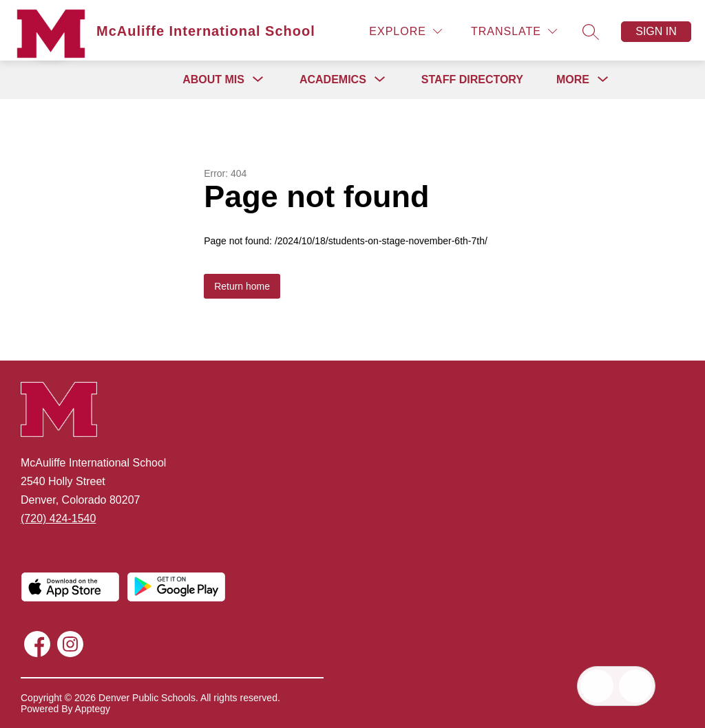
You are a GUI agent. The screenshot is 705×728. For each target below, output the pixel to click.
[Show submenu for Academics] (333, 80)
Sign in (656, 31)
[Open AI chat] (635, 686)
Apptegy (93, 709)
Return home (242, 286)
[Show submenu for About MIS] (213, 80)
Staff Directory (472, 79)
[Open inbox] (597, 686)
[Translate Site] (514, 31)
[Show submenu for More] (573, 80)
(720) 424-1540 (58, 518)
